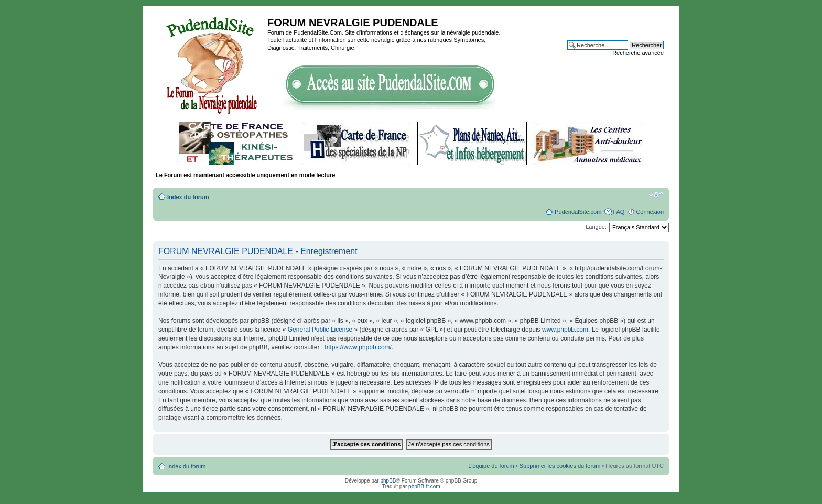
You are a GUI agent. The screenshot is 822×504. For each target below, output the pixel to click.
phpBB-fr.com (424, 486)
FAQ (619, 212)
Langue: (596, 227)
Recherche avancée (638, 53)
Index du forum (188, 197)
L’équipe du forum (491, 466)
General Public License (320, 330)
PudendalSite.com (578, 212)
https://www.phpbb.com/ (358, 347)
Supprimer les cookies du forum (560, 466)
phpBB (388, 481)
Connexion (650, 212)
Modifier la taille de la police (656, 195)
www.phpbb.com (565, 330)
